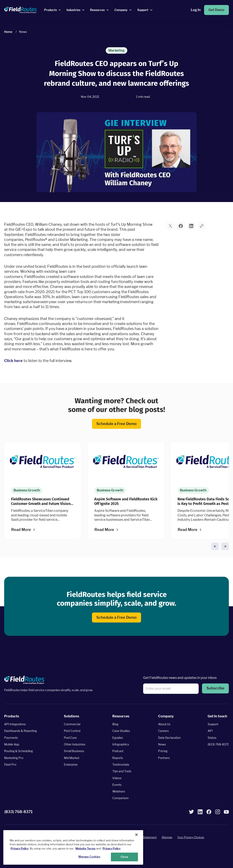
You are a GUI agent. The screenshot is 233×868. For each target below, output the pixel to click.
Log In (196, 10)
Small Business (74, 751)
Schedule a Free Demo (116, 424)
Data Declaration (169, 737)
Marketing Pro (14, 758)
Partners (164, 758)
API (210, 731)
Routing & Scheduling (19, 751)
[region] (73, 847)
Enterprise (71, 764)
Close (124, 857)
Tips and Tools (122, 771)
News (162, 744)
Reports (118, 758)
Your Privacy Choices (191, 837)
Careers (163, 731)
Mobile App (12, 744)
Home (8, 32)
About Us (164, 724)
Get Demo (216, 10)
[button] (170, 226)
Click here (13, 361)
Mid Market (72, 758)
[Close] (136, 835)
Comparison (120, 798)
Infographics (121, 744)
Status (212, 737)
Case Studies (121, 731)
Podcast (118, 751)
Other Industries (75, 744)
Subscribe (215, 688)
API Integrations (15, 724)
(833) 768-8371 (218, 744)
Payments (11, 737)
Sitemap (167, 837)
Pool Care (70, 737)
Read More (21, 530)
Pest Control (72, 731)
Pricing (163, 751)
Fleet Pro (10, 764)
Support (213, 724)
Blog (115, 724)
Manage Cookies (89, 857)
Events (117, 784)
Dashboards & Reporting (20, 731)
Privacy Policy (20, 848)
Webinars (119, 791)
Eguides (118, 737)
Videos (117, 778)
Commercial (72, 724)
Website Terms (85, 848)
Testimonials (121, 764)
